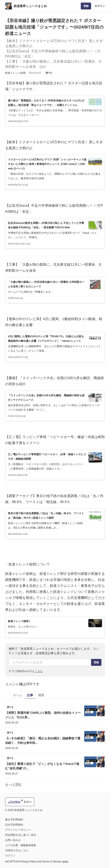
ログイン (100, 6)
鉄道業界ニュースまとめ (30, 6)
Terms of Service (52, 862)
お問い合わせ (13, 840)
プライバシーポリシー (18, 830)
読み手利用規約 (14, 825)
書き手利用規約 (14, 820)
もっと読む (14, 784)
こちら (39, 671)
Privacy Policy (28, 862)
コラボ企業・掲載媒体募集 (21, 845)
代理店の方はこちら (17, 850)
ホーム (17, 695)
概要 (41, 695)
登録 (86, 6)
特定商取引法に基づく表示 (21, 835)
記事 (30, 695)
